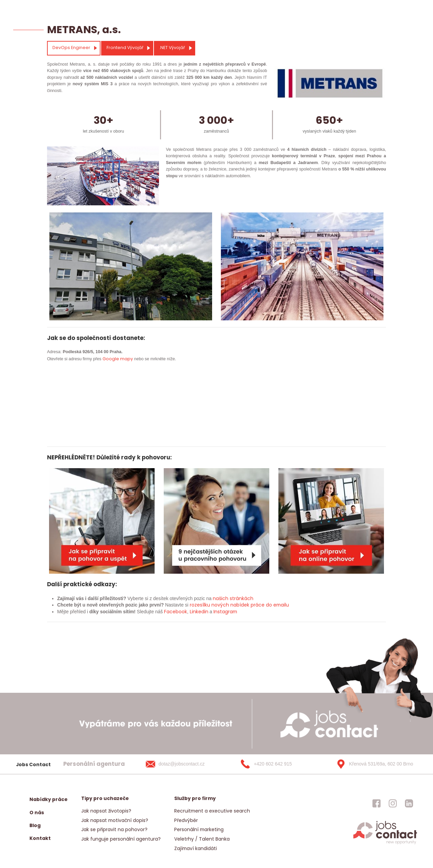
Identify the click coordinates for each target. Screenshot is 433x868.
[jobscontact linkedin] (409, 803)
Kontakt (40, 838)
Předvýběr (186, 820)
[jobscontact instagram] (393, 803)
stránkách (241, 598)
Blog (35, 825)
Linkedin (199, 612)
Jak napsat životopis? (106, 811)
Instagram (225, 612)
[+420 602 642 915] (277, 764)
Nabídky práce (49, 799)
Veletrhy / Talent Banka (202, 839)
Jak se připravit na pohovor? (114, 829)
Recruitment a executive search (212, 811)
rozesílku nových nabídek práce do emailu (239, 605)
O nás (37, 813)
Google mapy (118, 359)
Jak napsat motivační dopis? (115, 820)
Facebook (176, 612)
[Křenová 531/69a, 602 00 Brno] (372, 764)
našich (221, 598)
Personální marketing (199, 829)
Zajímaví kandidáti (196, 848)
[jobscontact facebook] (377, 803)
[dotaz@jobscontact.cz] (182, 764)
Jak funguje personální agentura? (121, 839)
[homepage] (385, 844)
